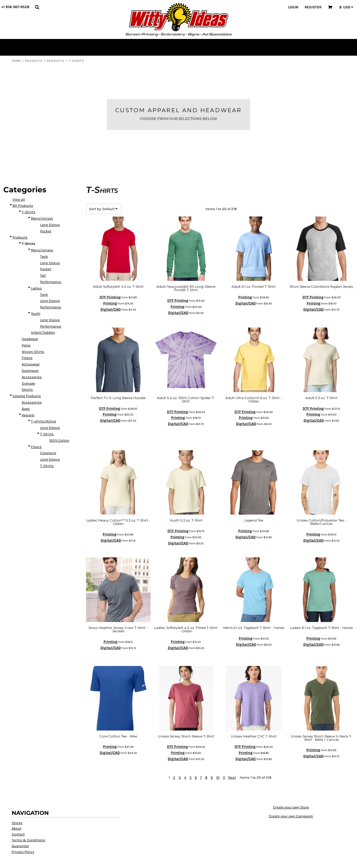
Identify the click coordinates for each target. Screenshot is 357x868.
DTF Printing (110, 280)
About (17, 811)
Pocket (46, 214)
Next (232, 760)
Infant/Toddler (43, 315)
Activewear (31, 347)
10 (218, 760)
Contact (18, 817)
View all (19, 182)
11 (224, 760)
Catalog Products (27, 379)
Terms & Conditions (29, 823)
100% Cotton (59, 423)
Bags (26, 391)
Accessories (32, 360)
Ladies (36, 271)
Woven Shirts (33, 334)
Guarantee (20, 829)
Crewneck (48, 436)
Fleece (27, 341)
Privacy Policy (23, 834)
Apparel (28, 398)
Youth (36, 296)
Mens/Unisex (42, 201)
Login (293, 7)
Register (313, 7)
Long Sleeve (50, 207)
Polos (26, 328)
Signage (28, 366)
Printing (110, 286)
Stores (17, 806)
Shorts (27, 372)
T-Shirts (29, 195)
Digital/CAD (111, 292)
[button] (37, 7)
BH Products (23, 189)
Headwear (30, 322)
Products (34, 61)
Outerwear (30, 354)
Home (16, 61)
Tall (43, 258)
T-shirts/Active (44, 404)
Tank (44, 239)
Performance (51, 265)
